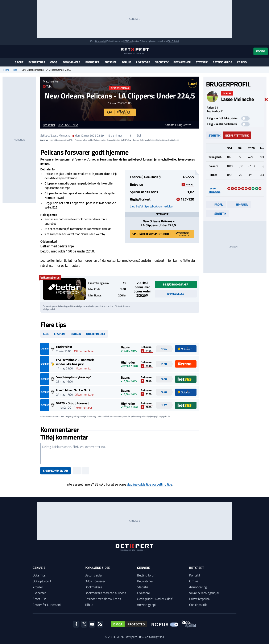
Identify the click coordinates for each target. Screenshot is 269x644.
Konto (261, 51)
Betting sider (94, 575)
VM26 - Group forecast (72, 403)
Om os (193, 581)
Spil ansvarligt (100, 41)
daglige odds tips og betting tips (150, 484)
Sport (19, 62)
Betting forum (147, 575)
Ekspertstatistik (237, 135)
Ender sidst (64, 347)
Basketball (49, 125)
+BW (192, 84)
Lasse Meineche (61, 135)
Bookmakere (71, 62)
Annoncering (198, 587)
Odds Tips (39, 575)
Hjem (6, 70)
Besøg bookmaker (176, 284)
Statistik (202, 62)
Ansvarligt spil (147, 605)
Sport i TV (162, 62)
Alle (46, 334)
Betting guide (222, 62)
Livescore (143, 62)
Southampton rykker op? (74, 377)
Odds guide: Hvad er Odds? (155, 599)
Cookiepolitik (198, 605)
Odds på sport (42, 581)
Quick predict (96, 334)
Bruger (76, 334)
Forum (126, 62)
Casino (242, 62)
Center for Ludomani (47, 605)
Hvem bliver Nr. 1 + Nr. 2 (73, 390)
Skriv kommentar (55, 471)
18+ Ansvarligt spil (151, 637)
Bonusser (92, 62)
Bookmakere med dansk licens (105, 593)
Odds (54, 62)
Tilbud (89, 605)
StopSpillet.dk (174, 41)
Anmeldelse (176, 294)
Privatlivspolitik (200, 599)
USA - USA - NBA (68, 125)
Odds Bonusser (95, 581)
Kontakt (195, 575)
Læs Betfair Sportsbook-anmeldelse (151, 206)
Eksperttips (37, 62)
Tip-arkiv (239, 204)
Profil (216, 204)
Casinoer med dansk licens (103, 599)
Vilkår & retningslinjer (204, 593)
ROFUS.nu (127, 41)
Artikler (111, 62)
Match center (51, 81)
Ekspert (60, 334)
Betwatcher (182, 62)
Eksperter (39, 593)
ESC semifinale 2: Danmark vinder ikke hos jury (75, 362)
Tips (15, 70)
